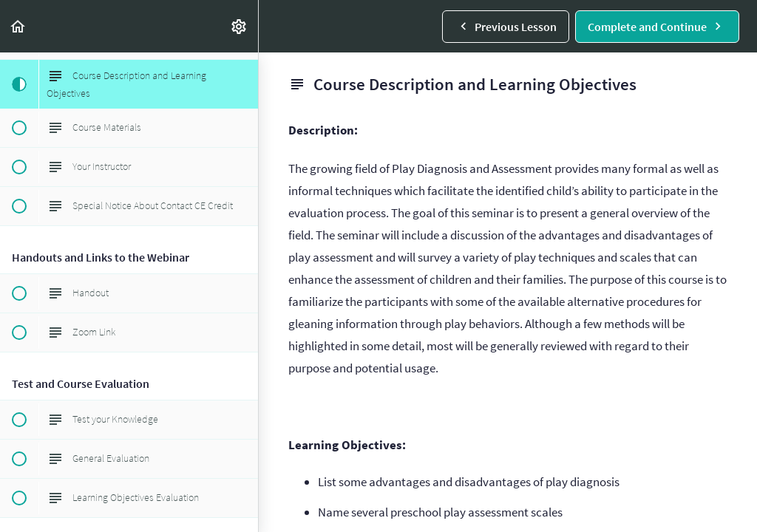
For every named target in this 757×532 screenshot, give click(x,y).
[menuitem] (240, 26)
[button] (18, 26)
